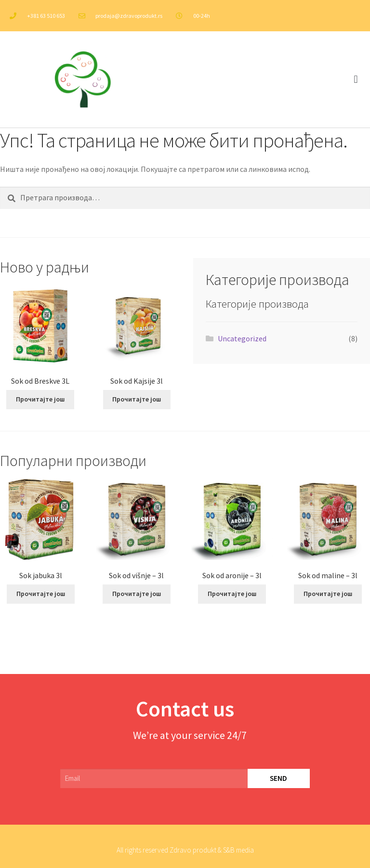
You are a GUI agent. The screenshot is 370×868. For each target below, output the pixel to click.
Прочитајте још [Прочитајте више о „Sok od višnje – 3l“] (137, 594)
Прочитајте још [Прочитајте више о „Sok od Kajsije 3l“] (137, 399)
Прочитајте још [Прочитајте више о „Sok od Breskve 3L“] (40, 399)
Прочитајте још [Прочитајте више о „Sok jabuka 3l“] (41, 594)
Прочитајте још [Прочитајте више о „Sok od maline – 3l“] (328, 594)
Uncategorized (242, 338)
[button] (356, 80)
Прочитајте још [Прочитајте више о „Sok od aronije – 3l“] (232, 594)
